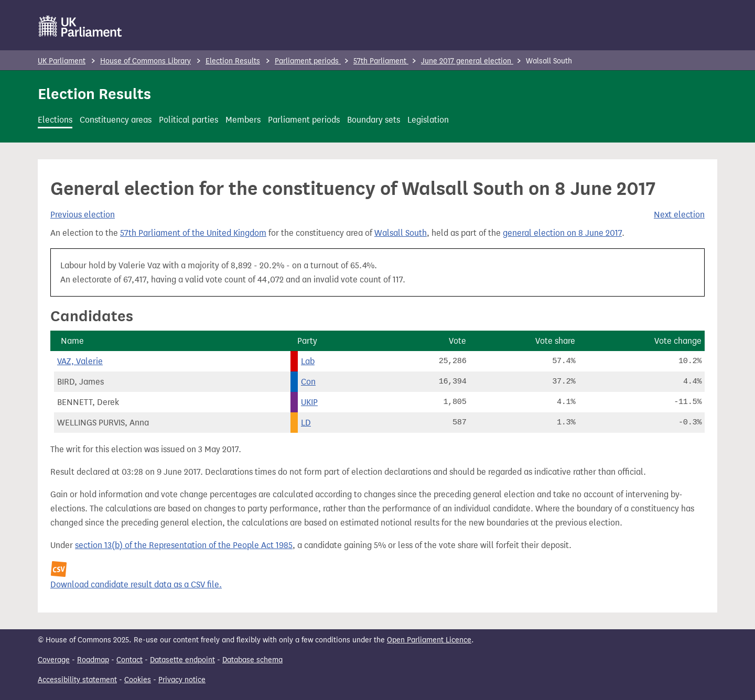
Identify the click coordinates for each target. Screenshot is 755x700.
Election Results (233, 61)
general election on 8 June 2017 (562, 233)
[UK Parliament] (80, 26)
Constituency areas (116, 120)
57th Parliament (381, 61)
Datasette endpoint (182, 660)
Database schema (252, 660)
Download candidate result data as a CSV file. (136, 584)
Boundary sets (374, 120)
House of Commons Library (145, 61)
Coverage (54, 660)
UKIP (309, 402)
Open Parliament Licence (429, 640)
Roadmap (93, 660)
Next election (679, 215)
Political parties (188, 120)
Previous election (83, 215)
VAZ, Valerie (80, 361)
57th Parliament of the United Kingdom (193, 233)
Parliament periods (308, 61)
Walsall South (401, 233)
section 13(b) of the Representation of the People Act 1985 (184, 545)
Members (243, 120)
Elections (55, 120)
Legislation (428, 120)
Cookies (138, 680)
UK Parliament (62, 61)
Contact (130, 660)
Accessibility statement (77, 680)
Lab (308, 361)
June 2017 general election (467, 61)
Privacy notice (182, 680)
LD (306, 423)
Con (308, 382)
